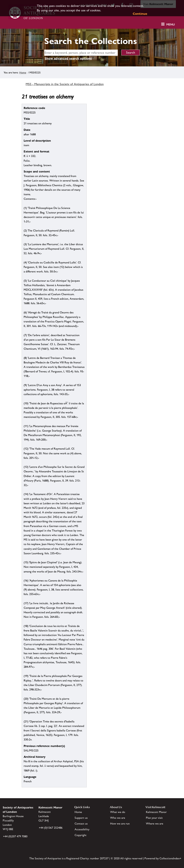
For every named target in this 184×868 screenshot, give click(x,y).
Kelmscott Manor (156, 812)
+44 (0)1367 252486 (51, 828)
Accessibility (82, 829)
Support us (81, 818)
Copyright (81, 835)
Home (23, 72)
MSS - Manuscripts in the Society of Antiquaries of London (65, 84)
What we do (118, 812)
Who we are (118, 818)
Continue (140, 14)
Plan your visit (154, 818)
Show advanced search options (68, 58)
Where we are (155, 824)
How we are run (120, 824)
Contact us (81, 824)
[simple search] (81, 53)
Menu (171, 24)
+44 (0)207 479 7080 (15, 836)
